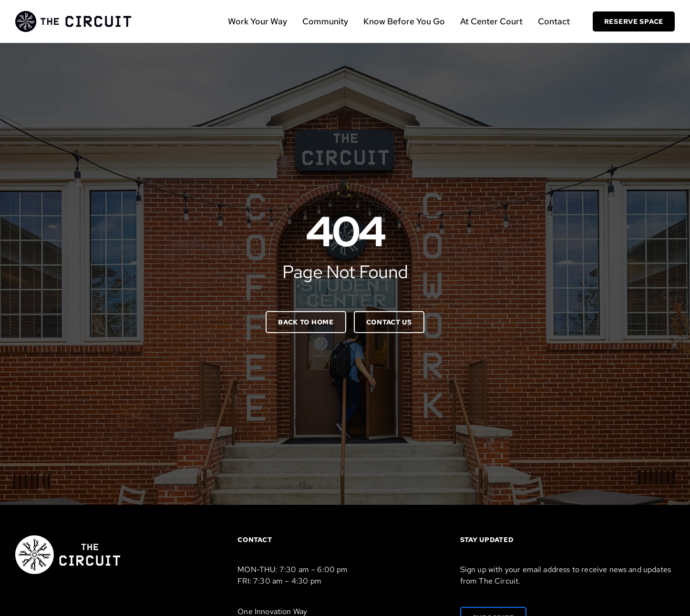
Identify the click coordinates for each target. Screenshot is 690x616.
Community (325, 21)
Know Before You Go (404, 21)
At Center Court (491, 21)
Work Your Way (257, 21)
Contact (554, 21)
